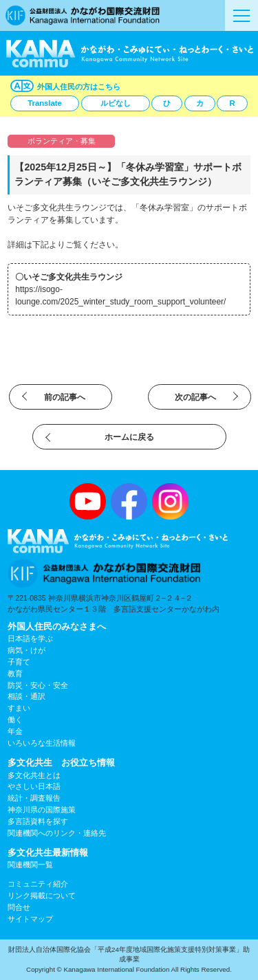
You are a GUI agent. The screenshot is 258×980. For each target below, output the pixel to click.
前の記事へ (65, 397)
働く (15, 720)
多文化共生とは (34, 775)
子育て (19, 662)
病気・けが (26, 650)
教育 (15, 673)
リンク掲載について (42, 895)
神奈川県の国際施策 (42, 810)
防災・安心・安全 (38, 685)
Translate (44, 103)
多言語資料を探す (38, 821)
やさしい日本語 (34, 786)
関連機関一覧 (30, 865)
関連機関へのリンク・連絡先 (57, 833)
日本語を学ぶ (30, 638)
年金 (15, 731)
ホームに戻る (129, 437)
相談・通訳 (26, 696)
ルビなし (116, 103)
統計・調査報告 (34, 798)
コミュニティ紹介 (38, 884)
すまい (19, 708)
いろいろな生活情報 (42, 743)
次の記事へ (195, 397)
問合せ (19, 907)
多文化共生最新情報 (48, 853)
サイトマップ (30, 919)
